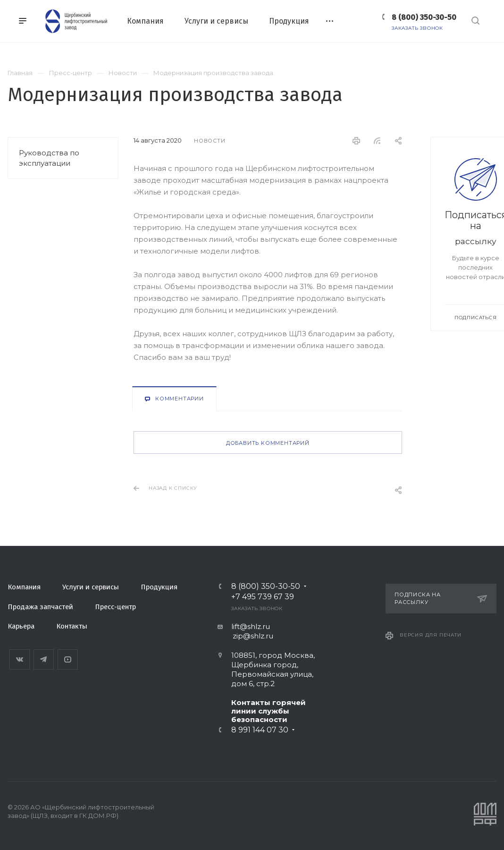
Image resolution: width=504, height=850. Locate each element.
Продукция (159, 587)
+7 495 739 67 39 (263, 597)
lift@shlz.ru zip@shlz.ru (245, 631)
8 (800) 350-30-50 (424, 17)
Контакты (72, 626)
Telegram (44, 659)
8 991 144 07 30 (260, 730)
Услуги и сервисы (91, 587)
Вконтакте (20, 659)
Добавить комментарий (268, 443)
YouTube (68, 659)
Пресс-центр (115, 607)
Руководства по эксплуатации (49, 158)
